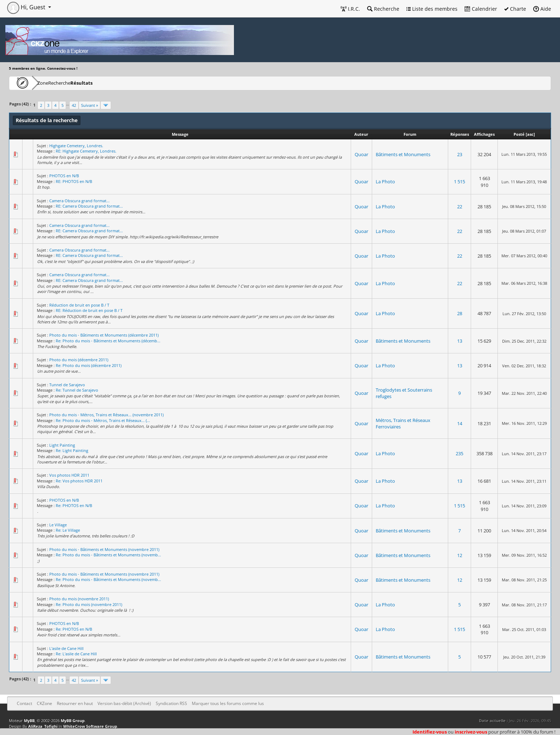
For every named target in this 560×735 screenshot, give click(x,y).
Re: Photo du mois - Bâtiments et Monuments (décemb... (108, 341)
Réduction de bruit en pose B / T (79, 305)
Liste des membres (432, 9)
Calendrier (481, 9)
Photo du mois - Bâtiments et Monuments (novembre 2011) (104, 549)
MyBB (29, 721)
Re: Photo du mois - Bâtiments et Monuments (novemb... (108, 555)
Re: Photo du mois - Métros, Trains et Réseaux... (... (103, 420)
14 (460, 423)
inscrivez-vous (471, 732)
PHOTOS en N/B (64, 176)
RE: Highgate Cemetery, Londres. (86, 151)
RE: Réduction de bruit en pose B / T (89, 310)
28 (460, 313)
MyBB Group (73, 721)
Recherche (383, 9)
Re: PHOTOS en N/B (74, 505)
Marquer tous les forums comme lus (228, 703)
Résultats (117, 83)
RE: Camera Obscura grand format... (89, 206)
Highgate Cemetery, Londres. (76, 146)
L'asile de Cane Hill (66, 648)
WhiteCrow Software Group (90, 726)
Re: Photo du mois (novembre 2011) (89, 604)
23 (460, 154)
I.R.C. (350, 9)
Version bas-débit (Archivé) (124, 703)
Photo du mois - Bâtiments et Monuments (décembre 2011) (104, 335)
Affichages (484, 134)
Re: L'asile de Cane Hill (76, 654)
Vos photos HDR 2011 (69, 475)
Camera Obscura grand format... (79, 201)
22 (460, 207)
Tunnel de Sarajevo (67, 385)
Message (180, 134)
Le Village (58, 525)
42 (74, 105)
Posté (519, 134)
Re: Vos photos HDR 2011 (79, 481)
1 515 (459, 182)
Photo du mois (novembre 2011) (79, 599)
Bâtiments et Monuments (403, 154)
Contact (24, 703)
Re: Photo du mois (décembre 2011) (89, 365)
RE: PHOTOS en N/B (74, 181)
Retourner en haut (75, 703)
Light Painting (62, 445)
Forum (410, 134)
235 (459, 453)
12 (460, 555)
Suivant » (89, 105)
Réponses (460, 134)
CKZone (50, 83)
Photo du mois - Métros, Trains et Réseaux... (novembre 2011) (106, 415)
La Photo (385, 182)
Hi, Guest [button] (27, 7)
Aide (542, 9)
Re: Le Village (68, 530)
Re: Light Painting (72, 450)
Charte (515, 9)
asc (530, 134)
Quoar (361, 154)
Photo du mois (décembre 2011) (79, 360)
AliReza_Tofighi (43, 726)
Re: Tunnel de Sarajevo (77, 390)
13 (460, 341)
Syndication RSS (171, 703)
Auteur (361, 134)
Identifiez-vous (430, 732)
